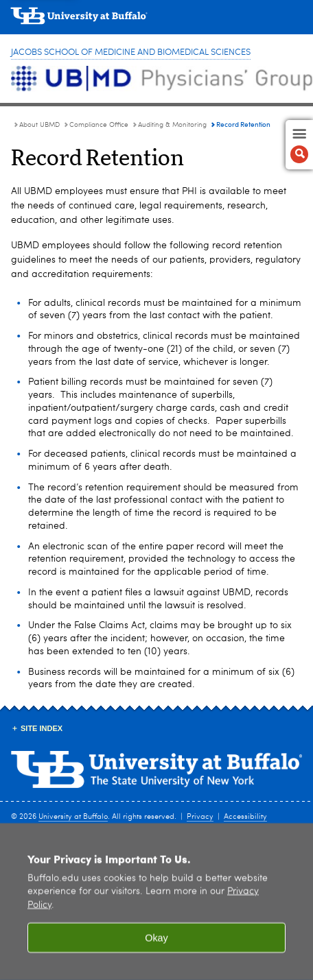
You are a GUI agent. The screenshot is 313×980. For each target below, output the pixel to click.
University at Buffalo (73, 817)
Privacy (200, 817)
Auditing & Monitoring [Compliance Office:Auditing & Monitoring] (172, 125)
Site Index (42, 728)
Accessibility (245, 817)
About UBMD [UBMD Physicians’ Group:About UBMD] (39, 125)
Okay (156, 948)
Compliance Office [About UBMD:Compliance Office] (99, 125)
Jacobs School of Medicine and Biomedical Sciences (131, 52)
